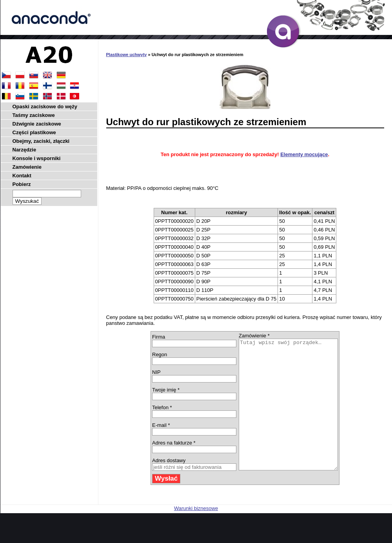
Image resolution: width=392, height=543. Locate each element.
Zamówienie (27, 167)
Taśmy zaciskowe (34, 115)
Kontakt (22, 176)
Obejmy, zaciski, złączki (41, 141)
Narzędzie (24, 150)
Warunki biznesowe (196, 534)
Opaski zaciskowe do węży (45, 107)
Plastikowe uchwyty (127, 55)
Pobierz (22, 184)
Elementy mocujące (304, 154)
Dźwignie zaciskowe (37, 124)
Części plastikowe (34, 132)
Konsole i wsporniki (37, 158)
